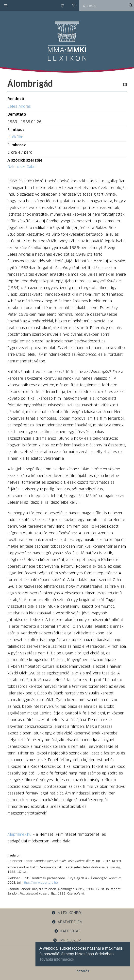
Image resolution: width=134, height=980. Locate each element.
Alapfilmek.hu (19, 835)
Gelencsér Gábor (22, 167)
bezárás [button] (83, 971)
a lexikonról (67, 913)
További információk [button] (57, 959)
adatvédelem (67, 922)
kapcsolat (67, 931)
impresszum (67, 940)
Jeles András (19, 107)
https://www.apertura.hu (40, 883)
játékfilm (15, 137)
